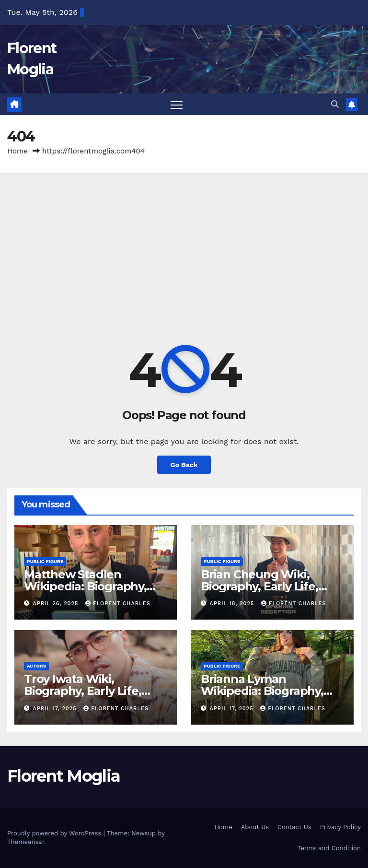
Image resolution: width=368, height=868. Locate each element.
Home (17, 152)
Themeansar (26, 842)
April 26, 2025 (57, 604)
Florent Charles (118, 604)
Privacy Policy (340, 827)
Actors (36, 666)
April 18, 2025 (233, 604)
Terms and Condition (329, 848)
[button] (335, 104)
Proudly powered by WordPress (55, 833)
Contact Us (294, 827)
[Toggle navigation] (177, 105)
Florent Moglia (63, 776)
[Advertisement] (184, 245)
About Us (255, 827)
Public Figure (45, 561)
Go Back (184, 465)
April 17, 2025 (56, 709)
